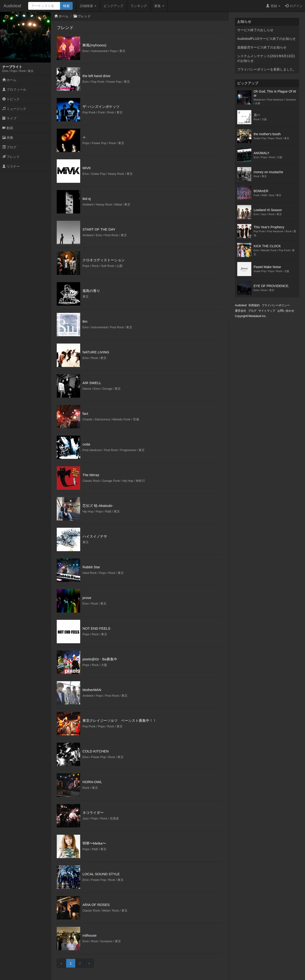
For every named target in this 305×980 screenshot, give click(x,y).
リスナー (11, 166)
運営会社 (241, 311)
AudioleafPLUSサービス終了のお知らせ (266, 39)
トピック (11, 99)
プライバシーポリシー (276, 305)
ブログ (9, 147)
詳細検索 (88, 6)
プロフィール (14, 90)
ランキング (139, 6)
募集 (159, 6)
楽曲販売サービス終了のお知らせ (262, 47)
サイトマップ (267, 311)
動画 (8, 128)
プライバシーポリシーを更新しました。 (267, 69)
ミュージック (14, 109)
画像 (8, 138)
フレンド (11, 157)
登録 (273, 6)
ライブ (9, 118)
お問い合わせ (286, 311)
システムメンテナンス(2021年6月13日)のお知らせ (266, 58)
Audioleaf (12, 6)
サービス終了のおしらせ (255, 30)
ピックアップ (113, 6)
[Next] (89, 963)
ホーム (9, 80)
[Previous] (61, 963)
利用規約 (254, 305)
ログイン (294, 6)
